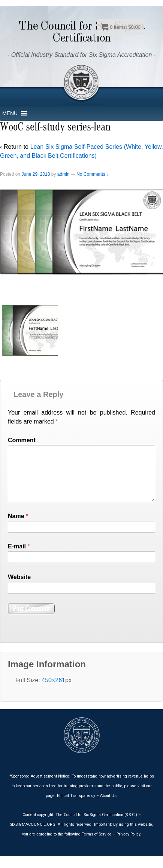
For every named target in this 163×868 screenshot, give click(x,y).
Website (19, 589)
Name (16, 528)
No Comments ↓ (93, 174)
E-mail (17, 558)
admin (64, 174)
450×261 (53, 692)
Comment (22, 440)
